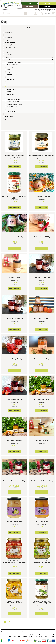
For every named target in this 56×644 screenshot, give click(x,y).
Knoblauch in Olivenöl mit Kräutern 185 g (14, 156)
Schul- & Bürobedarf (9, 116)
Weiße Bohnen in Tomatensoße (14, 562)
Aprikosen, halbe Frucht (42, 521)
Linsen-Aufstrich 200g (42, 196)
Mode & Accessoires (9, 114)
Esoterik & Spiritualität (10, 45)
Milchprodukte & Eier (11, 89)
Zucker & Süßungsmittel (12, 112)
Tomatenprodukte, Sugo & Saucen (14, 104)
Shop (30, 3)
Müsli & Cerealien (11, 92)
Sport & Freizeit (8, 119)
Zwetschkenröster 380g (14, 318)
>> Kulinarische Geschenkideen (14, 62)
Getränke (7, 50)
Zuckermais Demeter (14, 603)
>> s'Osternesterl (9, 33)
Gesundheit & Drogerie (10, 47)
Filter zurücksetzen (6, 123)
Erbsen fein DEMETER (42, 562)
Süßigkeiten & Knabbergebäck (13, 99)
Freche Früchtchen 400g (14, 400)
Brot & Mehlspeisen (11, 67)
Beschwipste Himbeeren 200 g (42, 481)
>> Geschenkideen (9, 30)
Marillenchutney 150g (42, 318)
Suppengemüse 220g (14, 440)
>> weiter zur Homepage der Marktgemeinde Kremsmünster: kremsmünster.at (40, 1)
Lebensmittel (8, 60)
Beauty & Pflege (8, 40)
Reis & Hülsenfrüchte (11, 97)
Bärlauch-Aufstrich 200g (14, 237)
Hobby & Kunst (8, 57)
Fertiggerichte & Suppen (12, 72)
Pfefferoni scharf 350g (42, 237)
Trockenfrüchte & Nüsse (12, 107)
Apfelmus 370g (14, 278)
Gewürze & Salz (10, 79)
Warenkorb (46, 13)
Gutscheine (7, 52)
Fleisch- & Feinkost (11, 77)
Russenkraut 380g (42, 440)
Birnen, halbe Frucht (14, 521)
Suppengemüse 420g (42, 400)
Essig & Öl (9, 70)
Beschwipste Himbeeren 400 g (14, 481)
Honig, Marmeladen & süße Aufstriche (15, 82)
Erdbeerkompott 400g (14, 359)
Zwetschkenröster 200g (42, 278)
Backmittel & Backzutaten (12, 65)
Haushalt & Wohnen (9, 55)
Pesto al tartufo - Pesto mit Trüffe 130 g (14, 197)
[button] (26, 13)
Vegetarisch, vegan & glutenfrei (14, 109)
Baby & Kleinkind (9, 35)
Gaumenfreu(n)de (48, 7)
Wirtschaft (47, 3)
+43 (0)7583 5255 (36, 636)
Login (38, 13)
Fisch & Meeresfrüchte (12, 75)
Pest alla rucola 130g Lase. (42, 603)
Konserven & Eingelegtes (12, 87)
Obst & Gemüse (10, 94)
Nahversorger (30, 7)
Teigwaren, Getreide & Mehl (13, 102)
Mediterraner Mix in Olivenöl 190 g (42, 156)
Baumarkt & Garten (9, 38)
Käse (8, 84)
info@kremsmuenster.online (48, 636)
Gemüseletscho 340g (42, 359)
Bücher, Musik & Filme (10, 42)
